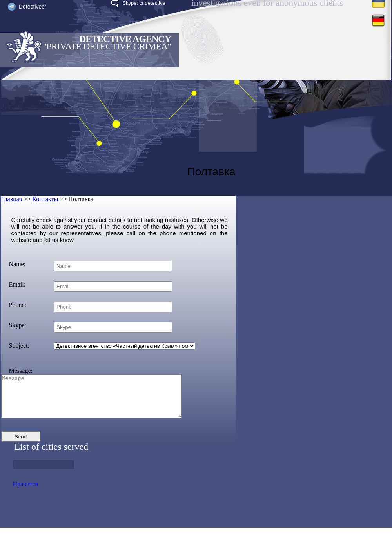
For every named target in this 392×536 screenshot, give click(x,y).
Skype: (18, 325)
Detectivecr (33, 7)
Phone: (18, 305)
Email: (17, 284)
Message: (21, 371)
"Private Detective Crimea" (107, 46)
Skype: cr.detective (144, 3)
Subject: (19, 346)
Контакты (45, 199)
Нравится (25, 492)
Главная (12, 199)
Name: (17, 264)
